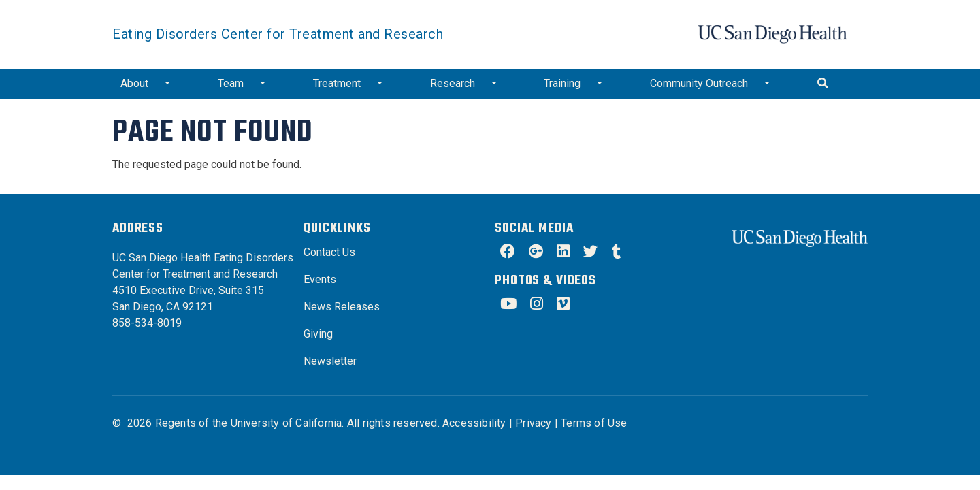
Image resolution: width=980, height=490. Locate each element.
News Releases (342, 307)
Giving (318, 334)
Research (453, 83)
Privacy (533, 423)
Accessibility (474, 423)
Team (231, 83)
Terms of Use (594, 423)
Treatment (337, 83)
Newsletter (330, 361)
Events (320, 279)
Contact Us (329, 252)
